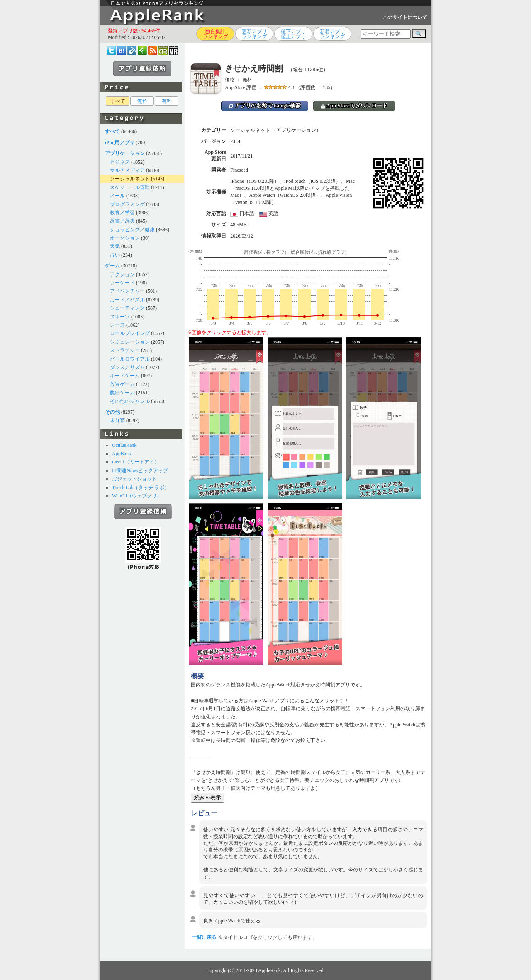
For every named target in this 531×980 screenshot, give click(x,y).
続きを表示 (208, 797)
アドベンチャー (127, 291)
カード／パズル (127, 300)
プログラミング (127, 204)
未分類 (117, 420)
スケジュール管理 (130, 187)
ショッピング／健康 (132, 230)
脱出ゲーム (122, 393)
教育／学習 (122, 213)
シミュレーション (130, 342)
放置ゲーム (122, 384)
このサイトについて (405, 17)
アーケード (122, 283)
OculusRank (124, 445)
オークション (125, 238)
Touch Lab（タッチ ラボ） (141, 488)
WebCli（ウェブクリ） (137, 496)
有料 (167, 101)
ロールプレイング (130, 333)
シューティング (127, 308)
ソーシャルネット (130, 179)
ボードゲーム (125, 376)
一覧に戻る (204, 937)
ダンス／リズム (127, 367)
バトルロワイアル (130, 359)
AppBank (122, 454)
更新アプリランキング (254, 34)
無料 (142, 101)
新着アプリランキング (332, 34)
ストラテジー (125, 350)
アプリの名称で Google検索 (265, 106)
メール (117, 196)
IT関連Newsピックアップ (140, 471)
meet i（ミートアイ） (136, 462)
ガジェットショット (134, 479)
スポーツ (120, 317)
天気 (115, 246)
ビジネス (120, 162)
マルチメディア (127, 170)
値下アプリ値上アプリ (293, 34)
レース (117, 325)
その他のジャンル (130, 401)
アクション (122, 274)
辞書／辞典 (122, 221)
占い (115, 255)
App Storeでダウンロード (354, 106)
